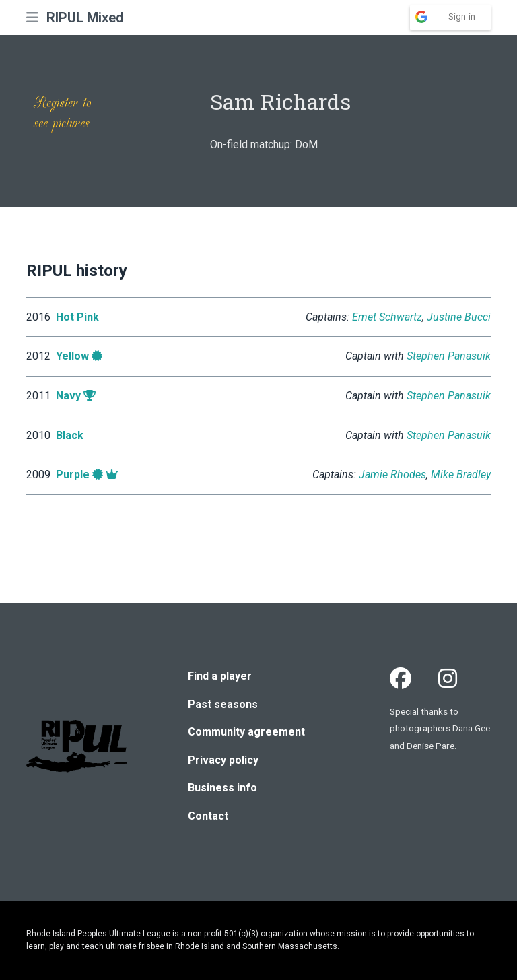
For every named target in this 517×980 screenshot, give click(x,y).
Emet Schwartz (387, 317)
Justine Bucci (459, 317)
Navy (68, 396)
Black (70, 435)
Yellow (72, 356)
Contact (208, 816)
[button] (32, 18)
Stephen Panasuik (449, 356)
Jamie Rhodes (392, 475)
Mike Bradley (461, 475)
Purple (73, 475)
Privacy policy (223, 760)
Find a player (220, 676)
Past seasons (223, 704)
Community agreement (246, 732)
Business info (222, 788)
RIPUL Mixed (85, 18)
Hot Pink (77, 317)
